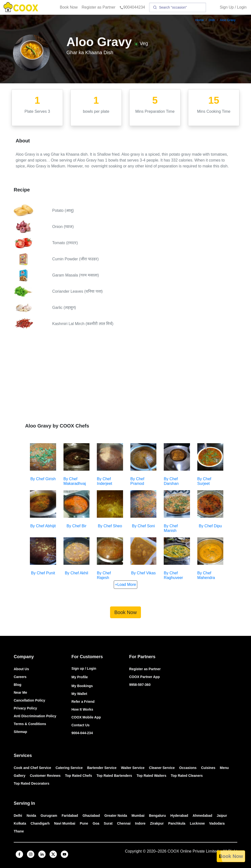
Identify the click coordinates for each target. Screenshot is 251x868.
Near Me (20, 692)
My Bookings (82, 686)
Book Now (69, 7)
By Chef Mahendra (206, 575)
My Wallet (79, 694)
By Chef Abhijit (43, 526)
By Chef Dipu (210, 526)
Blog (18, 685)
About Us (21, 669)
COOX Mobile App (86, 717)
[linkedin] (42, 854)
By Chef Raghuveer (173, 575)
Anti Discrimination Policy (35, 716)
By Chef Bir (77, 526)
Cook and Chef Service (32, 768)
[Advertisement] (125, 374)
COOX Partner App (144, 677)
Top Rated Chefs (78, 776)
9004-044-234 (82, 733)
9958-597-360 (140, 685)
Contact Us (81, 725)
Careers (20, 677)
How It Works (82, 709)
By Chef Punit (43, 573)
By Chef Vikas (143, 573)
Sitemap (20, 732)
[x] (53, 854)
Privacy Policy (25, 708)
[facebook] (19, 854)
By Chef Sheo (110, 526)
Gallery (19, 776)
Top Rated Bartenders (114, 776)
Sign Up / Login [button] (233, 7)
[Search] (178, 7)
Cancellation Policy (29, 700)
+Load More (125, 585)
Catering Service (69, 768)
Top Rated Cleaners (187, 776)
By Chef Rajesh (104, 575)
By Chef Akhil (76, 573)
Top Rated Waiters (151, 776)
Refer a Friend (83, 702)
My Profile (80, 677)
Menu (224, 768)
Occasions (188, 768)
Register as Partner (99, 7)
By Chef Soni (143, 526)
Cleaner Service (162, 768)
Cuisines (208, 768)
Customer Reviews (45, 776)
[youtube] (64, 854)
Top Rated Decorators (31, 783)
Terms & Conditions (30, 724)
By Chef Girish (43, 479)
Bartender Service (102, 768)
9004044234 (132, 7)
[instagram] (31, 854)
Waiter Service (133, 768)
